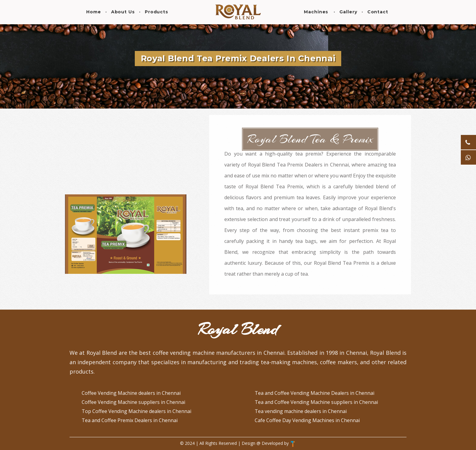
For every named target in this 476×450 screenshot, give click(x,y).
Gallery (348, 12)
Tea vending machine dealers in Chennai (301, 411)
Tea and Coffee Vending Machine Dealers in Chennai (314, 393)
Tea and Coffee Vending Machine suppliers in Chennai (316, 402)
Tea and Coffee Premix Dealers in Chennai (130, 420)
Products (156, 12)
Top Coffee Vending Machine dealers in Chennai (136, 411)
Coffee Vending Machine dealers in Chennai (131, 393)
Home (94, 12)
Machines (316, 12)
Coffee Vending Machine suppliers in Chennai (133, 402)
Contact (378, 12)
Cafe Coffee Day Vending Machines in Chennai (307, 420)
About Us (123, 12)
